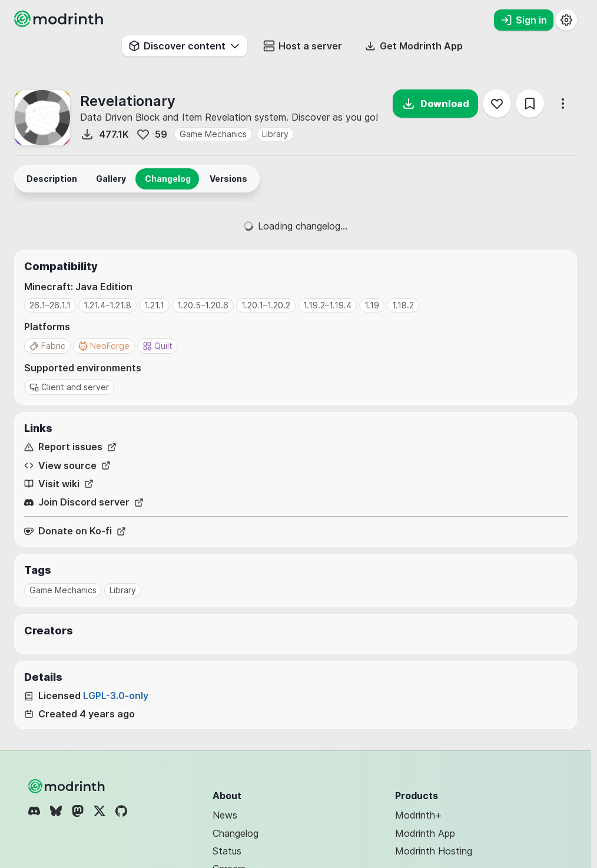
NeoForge (104, 346)
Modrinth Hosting (434, 851)
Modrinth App (425, 833)
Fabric (47, 346)
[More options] (563, 104)
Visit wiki (59, 484)
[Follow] (497, 104)
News (225, 815)
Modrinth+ (419, 815)
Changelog (236, 833)
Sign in (524, 20)
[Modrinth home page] (60, 24)
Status (227, 851)
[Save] (530, 104)
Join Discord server (84, 502)
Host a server (303, 46)
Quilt (157, 346)
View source (67, 466)
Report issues (70, 447)
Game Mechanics (213, 134)
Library (275, 134)
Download (435, 104)
